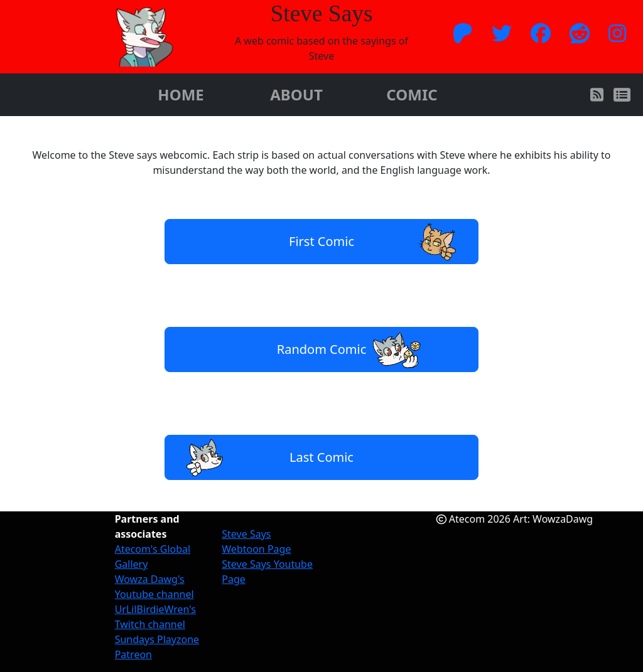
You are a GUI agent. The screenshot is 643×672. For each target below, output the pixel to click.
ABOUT (296, 94)
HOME (181, 94)
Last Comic (266, 457)
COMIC (412, 94)
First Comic (377, 242)
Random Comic (350, 349)
